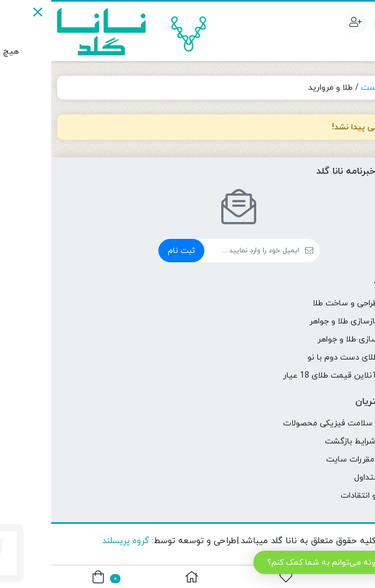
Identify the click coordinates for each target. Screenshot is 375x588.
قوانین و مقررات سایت (315, 460)
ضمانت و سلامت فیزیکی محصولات (293, 423)
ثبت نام (130, 251)
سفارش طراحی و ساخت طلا (308, 303)
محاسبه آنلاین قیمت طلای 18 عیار (293, 376)
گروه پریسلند (74, 541)
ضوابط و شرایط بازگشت (314, 441)
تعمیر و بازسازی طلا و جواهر (307, 321)
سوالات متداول (329, 478)
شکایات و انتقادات (322, 496)
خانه (355, 88)
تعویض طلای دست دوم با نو (306, 358)
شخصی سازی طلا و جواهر (311, 339)
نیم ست (325, 88)
